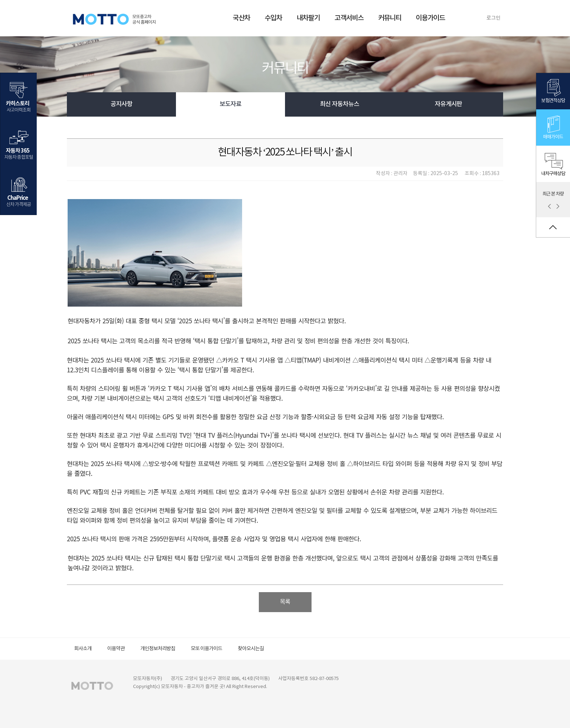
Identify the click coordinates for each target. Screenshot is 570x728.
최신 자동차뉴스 (340, 104)
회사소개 (83, 649)
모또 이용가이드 (206, 649)
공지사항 (121, 104)
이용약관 (116, 649)
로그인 (493, 18)
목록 (285, 602)
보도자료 (230, 104)
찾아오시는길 (251, 649)
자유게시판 (448, 104)
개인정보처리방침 (158, 649)
